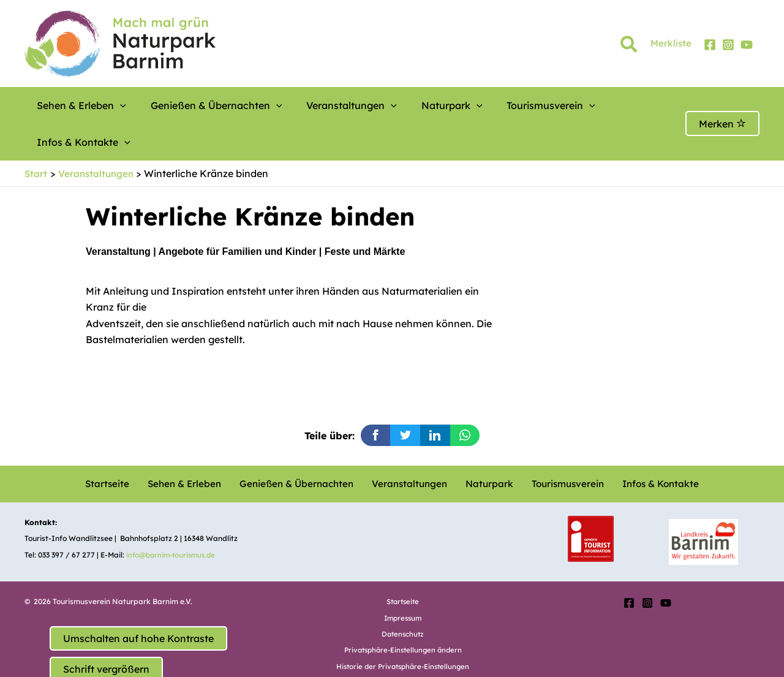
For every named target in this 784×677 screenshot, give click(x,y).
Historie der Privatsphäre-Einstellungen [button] (403, 630)
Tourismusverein (484, 105)
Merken (722, 105)
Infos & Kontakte (584, 105)
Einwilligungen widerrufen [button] (403, 645)
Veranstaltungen (315, 105)
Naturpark (400, 105)
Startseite (122, 447)
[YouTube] (747, 45)
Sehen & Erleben (75, 105)
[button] (629, 47)
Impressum (403, 581)
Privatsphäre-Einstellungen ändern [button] (403, 613)
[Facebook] (710, 45)
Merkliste (671, 43)
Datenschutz (403, 597)
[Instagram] (728, 45)
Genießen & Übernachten (195, 105)
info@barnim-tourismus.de (174, 518)
